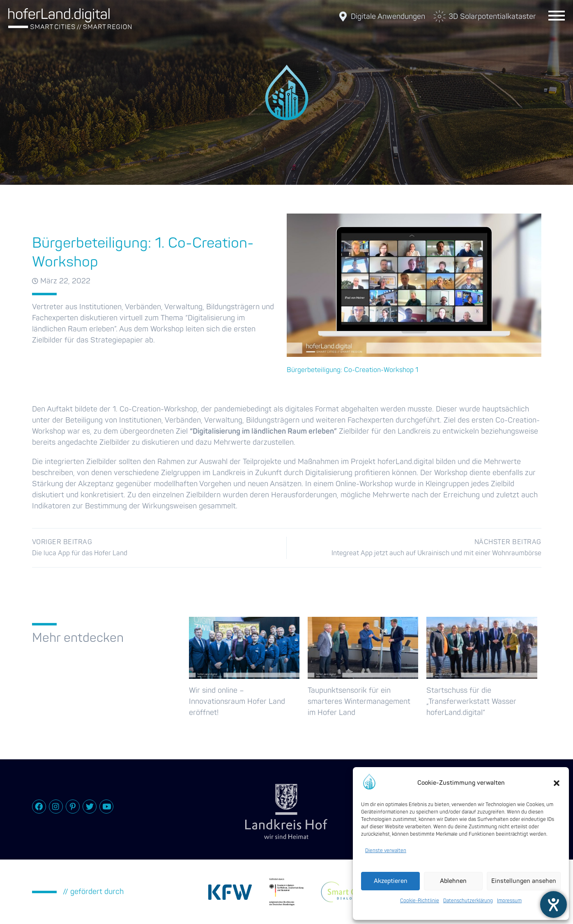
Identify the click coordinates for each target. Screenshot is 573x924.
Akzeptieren (391, 881)
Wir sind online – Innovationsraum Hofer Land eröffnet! (237, 702)
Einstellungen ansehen (524, 881)
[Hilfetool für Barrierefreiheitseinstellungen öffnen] (553, 904)
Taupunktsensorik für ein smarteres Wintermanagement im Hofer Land (359, 702)
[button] (557, 783)
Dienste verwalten (386, 851)
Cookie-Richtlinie (420, 901)
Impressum (509, 901)
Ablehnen (453, 881)
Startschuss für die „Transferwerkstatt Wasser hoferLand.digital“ (471, 702)
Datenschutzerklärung (468, 901)
